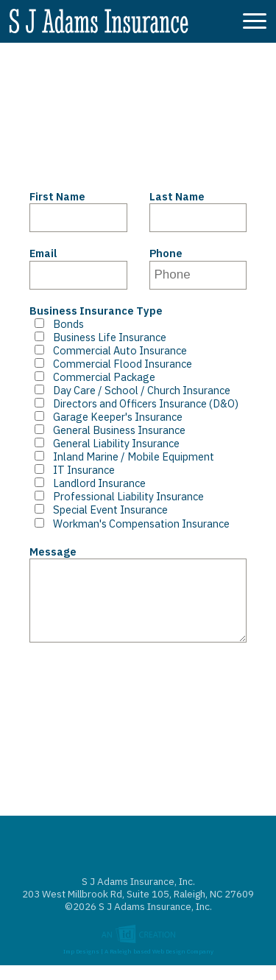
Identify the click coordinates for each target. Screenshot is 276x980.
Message (53, 552)
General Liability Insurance (105, 444)
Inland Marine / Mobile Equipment (122, 457)
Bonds (57, 324)
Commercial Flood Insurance (111, 364)
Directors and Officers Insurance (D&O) (134, 404)
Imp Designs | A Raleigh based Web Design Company (138, 964)
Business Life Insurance (98, 337)
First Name (57, 197)
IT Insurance (72, 470)
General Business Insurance (107, 430)
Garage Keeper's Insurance (106, 417)
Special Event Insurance (99, 510)
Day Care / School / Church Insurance (130, 391)
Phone (166, 253)
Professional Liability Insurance (117, 497)
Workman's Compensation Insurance (130, 524)
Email (43, 253)
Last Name (177, 197)
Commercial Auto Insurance (108, 351)
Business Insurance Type (96, 311)
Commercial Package (92, 377)
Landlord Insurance (88, 483)
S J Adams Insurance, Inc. (99, 24)
